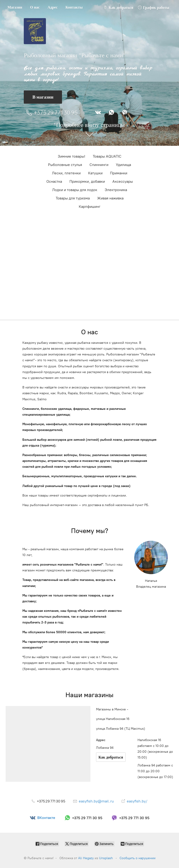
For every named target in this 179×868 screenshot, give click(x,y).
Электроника (116, 190)
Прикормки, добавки (87, 181)
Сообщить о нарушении (138, 858)
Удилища (123, 165)
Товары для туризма (73, 198)
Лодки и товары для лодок (75, 190)
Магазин (15, 7)
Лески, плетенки (66, 173)
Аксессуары (123, 181)
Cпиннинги (99, 165)
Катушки (95, 173)
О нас (35, 7)
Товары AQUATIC (107, 156)
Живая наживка (110, 198)
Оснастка (54, 181)
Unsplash (106, 858)
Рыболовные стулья (65, 165)
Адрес (53, 7)
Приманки (119, 173)
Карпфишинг (90, 207)
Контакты (74, 7)
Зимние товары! (72, 156)
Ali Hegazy (86, 858)
